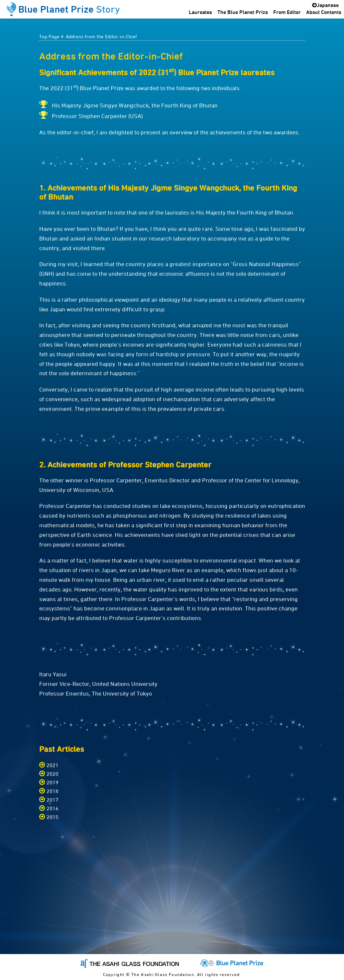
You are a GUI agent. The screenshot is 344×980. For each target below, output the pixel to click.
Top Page (49, 37)
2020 (53, 774)
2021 (53, 765)
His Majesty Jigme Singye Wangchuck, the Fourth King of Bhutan (135, 105)
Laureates (200, 12)
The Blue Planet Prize (243, 12)
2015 (53, 817)
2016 (53, 809)
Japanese (325, 5)
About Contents (324, 12)
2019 (53, 783)
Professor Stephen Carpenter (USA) (97, 116)
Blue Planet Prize (69, 9)
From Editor (287, 12)
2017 (53, 800)
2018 (53, 791)
